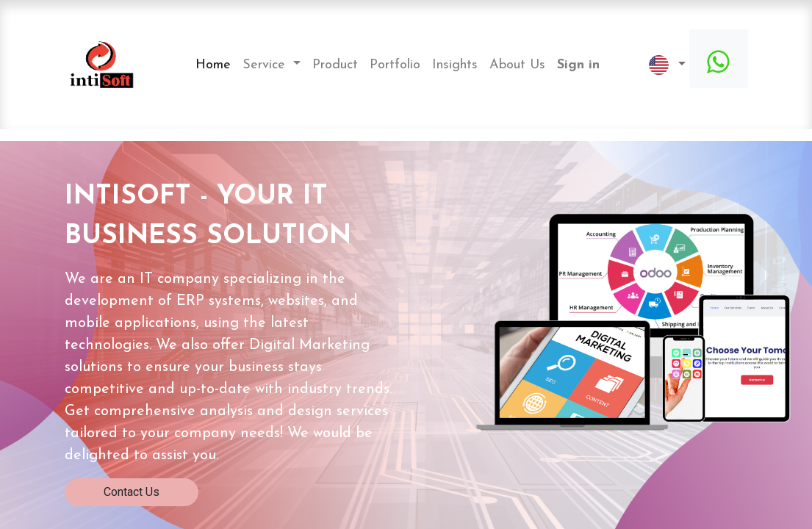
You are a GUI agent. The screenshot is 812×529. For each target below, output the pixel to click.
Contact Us (132, 492)
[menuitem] (213, 65)
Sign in (578, 65)
